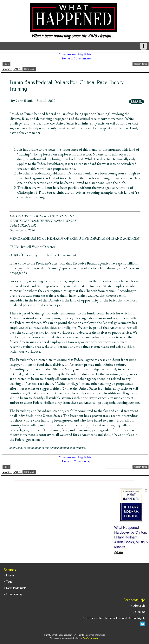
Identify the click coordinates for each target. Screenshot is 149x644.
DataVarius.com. (91, 638)
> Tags (8, 582)
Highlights (85, 54)
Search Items (141, 64)
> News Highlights (15, 588)
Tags (6, 64)
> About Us (138, 606)
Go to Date (29, 69)
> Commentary (13, 594)
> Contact (139, 612)
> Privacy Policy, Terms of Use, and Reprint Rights (114, 618)
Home (66, 58)
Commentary (67, 54)
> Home (9, 575)
